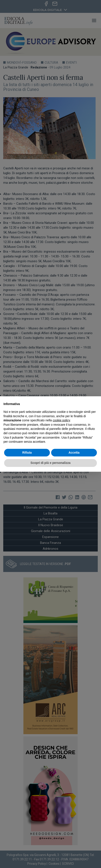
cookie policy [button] (61, 420)
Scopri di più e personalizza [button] (50, 463)
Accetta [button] (74, 453)
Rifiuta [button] (27, 453)
